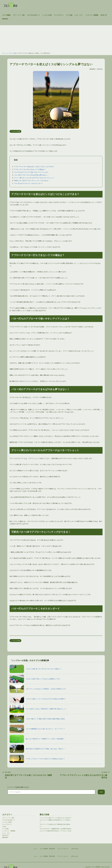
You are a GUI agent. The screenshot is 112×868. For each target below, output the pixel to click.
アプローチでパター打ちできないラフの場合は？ (30, 169)
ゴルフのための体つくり (33, 15)
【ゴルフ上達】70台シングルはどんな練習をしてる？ (35, 679)
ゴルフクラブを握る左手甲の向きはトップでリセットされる (55, 831)
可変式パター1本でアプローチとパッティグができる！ (32, 181)
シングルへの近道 (47, 15)
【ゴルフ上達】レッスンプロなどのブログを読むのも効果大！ (38, 699)
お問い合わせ (75, 856)
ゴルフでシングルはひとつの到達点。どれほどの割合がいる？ (38, 689)
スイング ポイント (59, 15)
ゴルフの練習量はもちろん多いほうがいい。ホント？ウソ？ (37, 729)
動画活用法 (5, 19)
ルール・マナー (79, 15)
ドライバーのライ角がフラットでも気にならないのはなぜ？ (55, 818)
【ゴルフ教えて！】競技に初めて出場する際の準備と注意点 (37, 719)
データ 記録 (69, 15)
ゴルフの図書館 (6, 15)
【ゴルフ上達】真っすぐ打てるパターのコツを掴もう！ (36, 669)
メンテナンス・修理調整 (92, 15)
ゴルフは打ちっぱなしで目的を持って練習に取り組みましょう (38, 709)
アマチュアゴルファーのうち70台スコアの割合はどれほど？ (37, 759)
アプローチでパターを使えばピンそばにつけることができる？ (34, 167)
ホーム (4, 53)
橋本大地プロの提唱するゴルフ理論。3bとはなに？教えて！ (37, 749)
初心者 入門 (104, 15)
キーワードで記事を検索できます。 (19, 787)
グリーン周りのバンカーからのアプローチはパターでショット (34, 178)
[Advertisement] (56, 38)
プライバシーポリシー (63, 856)
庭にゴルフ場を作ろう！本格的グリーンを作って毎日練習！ (37, 739)
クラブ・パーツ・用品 (19, 15)
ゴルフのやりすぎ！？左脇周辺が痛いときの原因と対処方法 (55, 829)
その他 (4, 827)
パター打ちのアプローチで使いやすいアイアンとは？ (31, 172)
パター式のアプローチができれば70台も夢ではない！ (31, 175)
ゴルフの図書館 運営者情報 (47, 856)
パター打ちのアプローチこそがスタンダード (28, 183)
